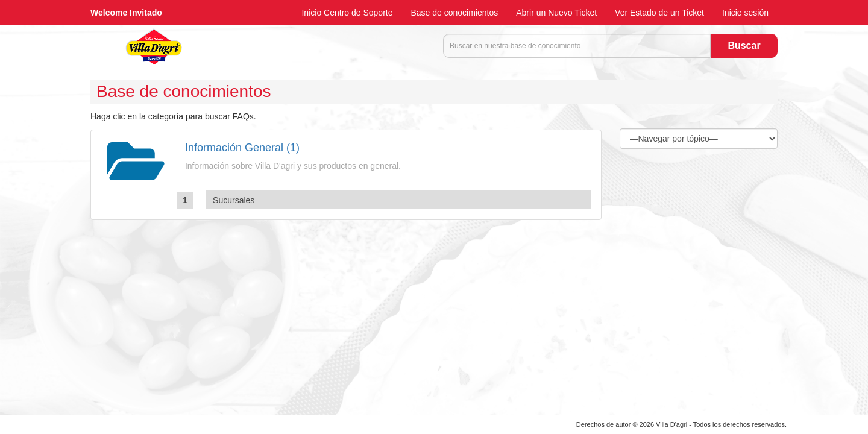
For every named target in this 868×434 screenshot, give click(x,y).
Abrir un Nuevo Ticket (556, 13)
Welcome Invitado (126, 13)
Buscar (744, 46)
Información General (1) (242, 148)
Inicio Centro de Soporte (347, 13)
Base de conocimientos (454, 13)
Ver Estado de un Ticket (659, 13)
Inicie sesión (745, 13)
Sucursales (234, 200)
